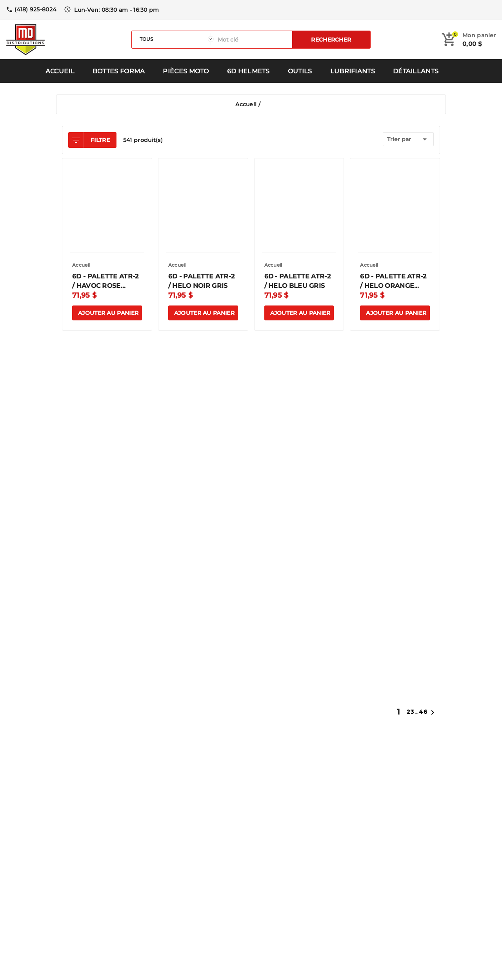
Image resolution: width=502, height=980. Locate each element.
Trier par (408, 139)
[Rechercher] (253, 40)
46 (423, 712)
